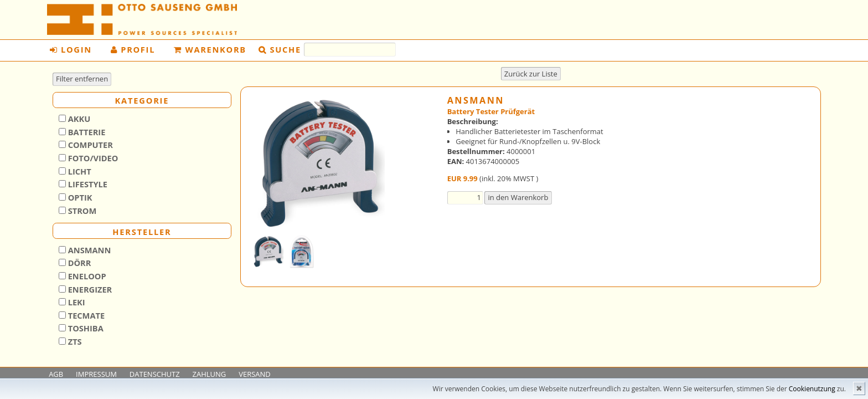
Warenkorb (210, 49)
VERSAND (255, 374)
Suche (286, 49)
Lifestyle (87, 184)
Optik (79, 197)
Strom (81, 211)
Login (71, 49)
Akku (78, 119)
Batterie (86, 132)
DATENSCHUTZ (155, 374)
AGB (56, 374)
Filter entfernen (82, 79)
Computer (89, 145)
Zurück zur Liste (531, 74)
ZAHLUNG (210, 374)
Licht (79, 171)
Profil (133, 49)
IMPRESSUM (96, 374)
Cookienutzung (812, 389)
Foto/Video (92, 158)
